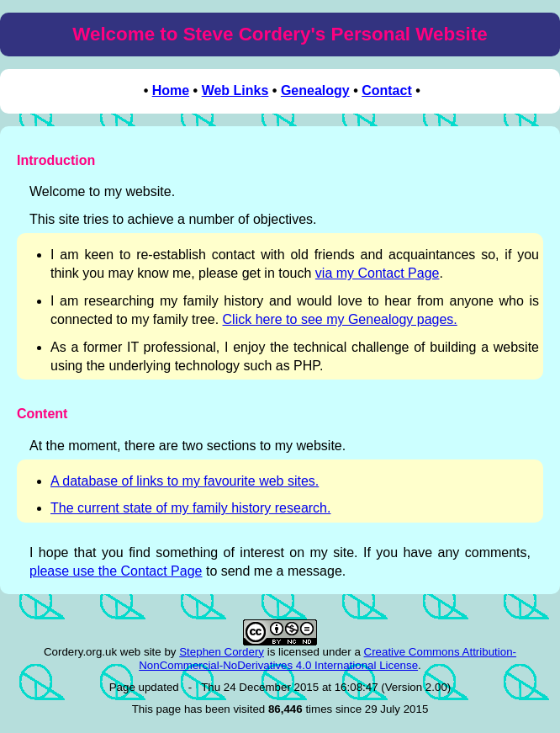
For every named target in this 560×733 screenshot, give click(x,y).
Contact (387, 90)
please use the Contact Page (116, 571)
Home (171, 90)
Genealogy (315, 90)
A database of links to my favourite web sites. (185, 481)
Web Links (235, 90)
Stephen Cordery (222, 652)
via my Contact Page (378, 273)
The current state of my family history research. (190, 508)
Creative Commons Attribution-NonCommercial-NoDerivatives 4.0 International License (328, 659)
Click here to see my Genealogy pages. (340, 319)
